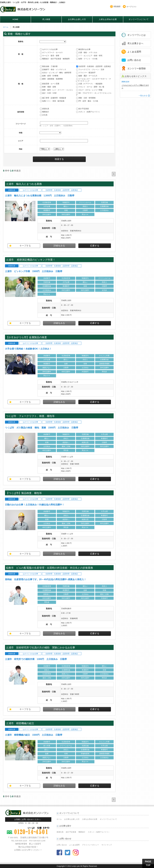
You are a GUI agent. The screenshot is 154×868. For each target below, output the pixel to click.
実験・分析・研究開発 (86, 98)
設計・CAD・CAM (48, 93)
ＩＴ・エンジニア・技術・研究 (89, 56)
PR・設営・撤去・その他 (87, 101)
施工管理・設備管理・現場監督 (53, 98)
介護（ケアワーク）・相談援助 (89, 84)
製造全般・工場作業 (49, 66)
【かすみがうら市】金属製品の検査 (26, 337)
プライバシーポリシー (90, 845)
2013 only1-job (73, 866)
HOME (15, 19)
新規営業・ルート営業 (50, 84)
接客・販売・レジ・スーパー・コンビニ (56, 90)
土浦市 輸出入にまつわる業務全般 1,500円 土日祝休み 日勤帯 (40, 196)
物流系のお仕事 (83, 49)
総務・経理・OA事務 (49, 76)
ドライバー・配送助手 (86, 73)
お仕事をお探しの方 (77, 19)
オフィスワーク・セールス (51, 52)
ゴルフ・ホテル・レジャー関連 (89, 90)
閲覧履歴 (117, 7)
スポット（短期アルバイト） (88, 112)
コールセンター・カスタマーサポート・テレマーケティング (93, 80)
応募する (95, 246)
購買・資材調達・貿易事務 (51, 79)
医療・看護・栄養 (48, 87)
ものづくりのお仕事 (49, 49)
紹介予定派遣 (82, 109)
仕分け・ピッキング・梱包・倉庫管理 (56, 73)
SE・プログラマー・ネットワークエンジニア (94, 94)
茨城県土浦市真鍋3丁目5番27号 (34, 838)
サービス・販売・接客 (50, 56)
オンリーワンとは (137, 35)
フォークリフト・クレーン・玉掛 (90, 70)
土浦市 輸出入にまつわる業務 (24, 184)
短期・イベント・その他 (87, 59)
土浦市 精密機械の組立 (20, 723)
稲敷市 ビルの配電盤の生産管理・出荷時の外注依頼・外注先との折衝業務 (51, 568)
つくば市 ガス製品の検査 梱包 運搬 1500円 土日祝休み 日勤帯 (42, 428)
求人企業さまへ (135, 43)
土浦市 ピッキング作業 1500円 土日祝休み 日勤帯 (34, 271)
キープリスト (132, 7)
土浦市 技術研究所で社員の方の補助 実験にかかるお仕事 (42, 647)
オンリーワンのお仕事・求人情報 (23, 10)
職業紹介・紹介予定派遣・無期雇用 (55, 59)
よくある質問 (134, 52)
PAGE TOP (148, 863)
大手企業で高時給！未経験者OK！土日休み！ (28, 349)
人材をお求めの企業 (108, 19)
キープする (25, 246)
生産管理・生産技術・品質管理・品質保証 (94, 66)
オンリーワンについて (139, 19)
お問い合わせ (134, 60)
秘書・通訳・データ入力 (87, 76)
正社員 (44, 115)
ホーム (6, 27)
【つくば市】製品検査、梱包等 (24, 493)
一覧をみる (143, 96)
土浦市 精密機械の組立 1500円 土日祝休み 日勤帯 (34, 735)
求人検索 (46, 19)
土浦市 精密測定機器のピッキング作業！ (31, 260)
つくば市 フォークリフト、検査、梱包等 (30, 416)
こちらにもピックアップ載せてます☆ (135, 87)
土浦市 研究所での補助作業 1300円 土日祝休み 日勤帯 (36, 659)
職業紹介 (45, 112)
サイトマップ (107, 845)
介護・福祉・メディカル (87, 52)
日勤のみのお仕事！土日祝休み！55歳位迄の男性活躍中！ (35, 505)
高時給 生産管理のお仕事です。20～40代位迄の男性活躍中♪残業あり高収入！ (46, 579)
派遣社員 (45, 109)
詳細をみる (59, 246)
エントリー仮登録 (137, 68)
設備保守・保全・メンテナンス (53, 70)
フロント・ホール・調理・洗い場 (90, 87)
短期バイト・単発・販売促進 (52, 101)
